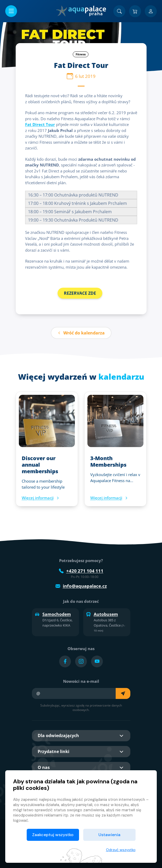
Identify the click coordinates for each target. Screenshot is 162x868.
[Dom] (81, 11)
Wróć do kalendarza (81, 333)
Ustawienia (109, 835)
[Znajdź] (119, 11)
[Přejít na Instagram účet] (81, 661)
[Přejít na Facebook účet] (65, 661)
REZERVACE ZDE (80, 293)
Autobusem (102, 614)
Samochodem (53, 614)
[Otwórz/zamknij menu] (11, 11)
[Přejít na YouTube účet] (97, 661)
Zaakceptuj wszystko (53, 835)
